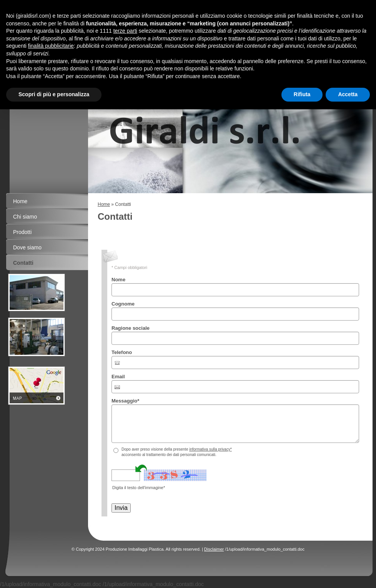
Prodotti (22, 232)
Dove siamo (27, 247)
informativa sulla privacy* (210, 449)
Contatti (23, 263)
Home (104, 204)
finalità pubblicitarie (51, 46)
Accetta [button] (348, 94)
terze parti (125, 31)
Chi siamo (25, 217)
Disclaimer (214, 549)
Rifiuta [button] (302, 94)
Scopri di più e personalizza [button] (54, 94)
